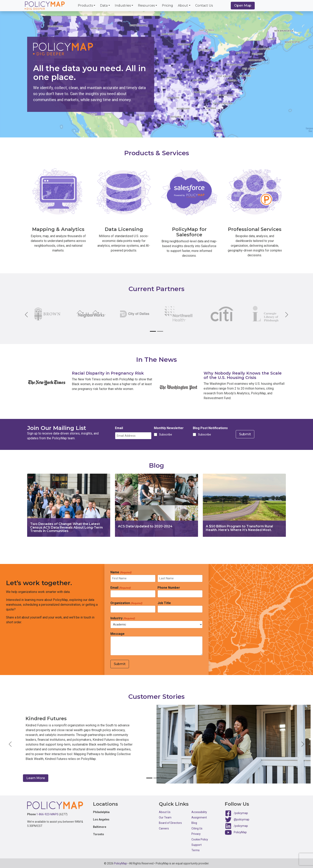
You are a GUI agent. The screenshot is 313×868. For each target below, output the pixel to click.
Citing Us (197, 828)
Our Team (165, 817)
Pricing (167, 5)
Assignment (199, 817)
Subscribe (165, 435)
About (183, 5)
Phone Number (169, 588)
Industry (123, 618)
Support (197, 844)
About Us (165, 811)
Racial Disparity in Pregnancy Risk (108, 373)
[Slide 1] (153, 331)
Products (85, 5)
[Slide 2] (160, 331)
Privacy (196, 833)
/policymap (241, 812)
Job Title (164, 603)
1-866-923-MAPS (47, 813)
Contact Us (204, 5)
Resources (146, 5)
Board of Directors (170, 822)
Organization (126, 603)
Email (119, 428)
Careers (164, 828)
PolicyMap (240, 831)
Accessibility (199, 811)
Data (104, 5)
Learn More (38, 777)
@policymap (242, 819)
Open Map (243, 5)
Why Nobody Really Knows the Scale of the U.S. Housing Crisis (243, 375)
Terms (196, 850)
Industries (123, 5)
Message (117, 634)
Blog (194, 822)
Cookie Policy (200, 839)
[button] (10, 744)
